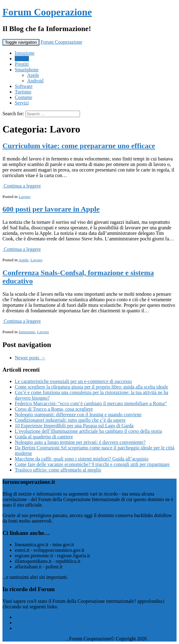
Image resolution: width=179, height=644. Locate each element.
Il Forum (23, 617)
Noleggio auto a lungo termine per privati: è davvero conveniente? (80, 442)
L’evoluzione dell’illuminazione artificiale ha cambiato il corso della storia (88, 431)
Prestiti (22, 64)
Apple (33, 75)
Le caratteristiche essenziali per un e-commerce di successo (73, 381)
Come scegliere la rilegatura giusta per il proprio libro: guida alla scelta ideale (91, 387)
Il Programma (28, 623)
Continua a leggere (22, 186)
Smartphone (27, 70)
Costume (24, 97)
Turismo (23, 92)
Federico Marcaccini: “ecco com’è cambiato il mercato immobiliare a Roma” (91, 403)
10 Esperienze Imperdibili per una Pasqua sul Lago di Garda (74, 426)
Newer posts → (30, 358)
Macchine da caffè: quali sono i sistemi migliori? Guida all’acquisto (82, 459)
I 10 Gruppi (26, 628)
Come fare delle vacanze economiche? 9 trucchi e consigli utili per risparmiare (92, 464)
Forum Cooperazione (47, 12)
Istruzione (25, 53)
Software (24, 86)
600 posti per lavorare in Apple (51, 209)
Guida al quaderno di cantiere (44, 437)
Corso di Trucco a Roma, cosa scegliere (54, 409)
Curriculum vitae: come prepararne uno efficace (79, 146)
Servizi (22, 103)
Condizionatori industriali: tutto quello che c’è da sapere (70, 420)
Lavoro (22, 59)
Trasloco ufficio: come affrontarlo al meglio (58, 470)
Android (35, 81)
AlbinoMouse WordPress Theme (35, 639)
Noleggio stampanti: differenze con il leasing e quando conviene (78, 415)
